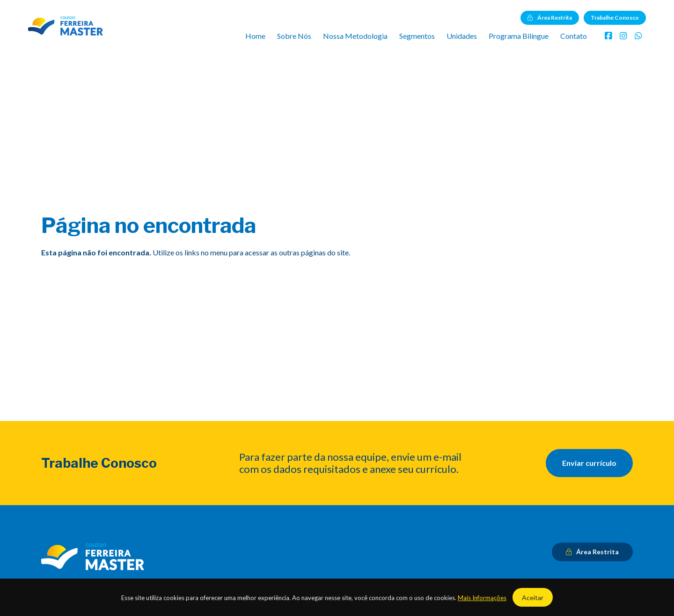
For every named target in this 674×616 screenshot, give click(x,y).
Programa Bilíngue (519, 36)
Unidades (462, 36)
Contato (574, 36)
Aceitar (533, 598)
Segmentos (417, 36)
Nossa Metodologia (355, 36)
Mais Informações (482, 598)
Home (255, 36)
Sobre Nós (294, 36)
